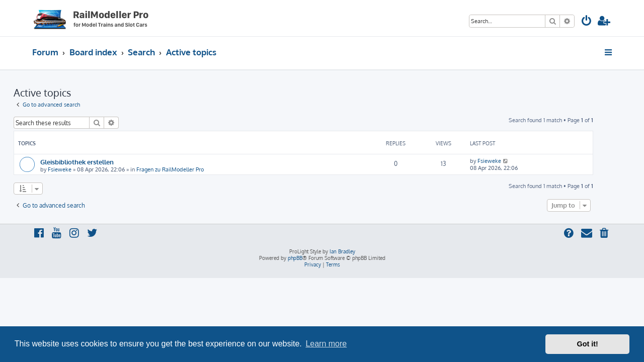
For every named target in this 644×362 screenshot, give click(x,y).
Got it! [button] (588, 344)
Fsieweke (78, 169)
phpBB (295, 258)
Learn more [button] (326, 344)
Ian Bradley (342, 251)
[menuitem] (587, 22)
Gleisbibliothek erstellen (96, 162)
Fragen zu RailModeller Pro (189, 169)
